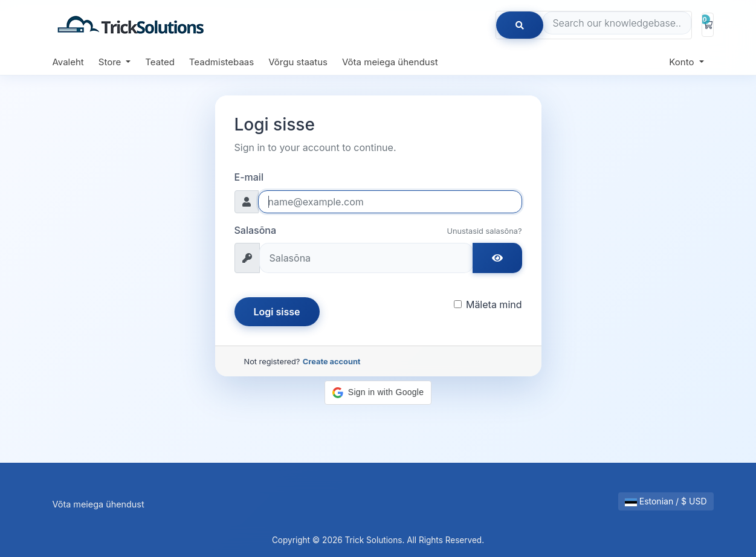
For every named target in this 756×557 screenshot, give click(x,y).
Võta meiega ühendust (390, 62)
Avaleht (68, 62)
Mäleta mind (494, 304)
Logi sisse (277, 312)
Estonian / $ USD (666, 501)
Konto (683, 62)
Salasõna (256, 230)
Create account (332, 362)
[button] (378, 393)
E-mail (249, 177)
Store (111, 62)
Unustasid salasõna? (484, 231)
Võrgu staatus (298, 62)
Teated (160, 62)
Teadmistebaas (221, 62)
